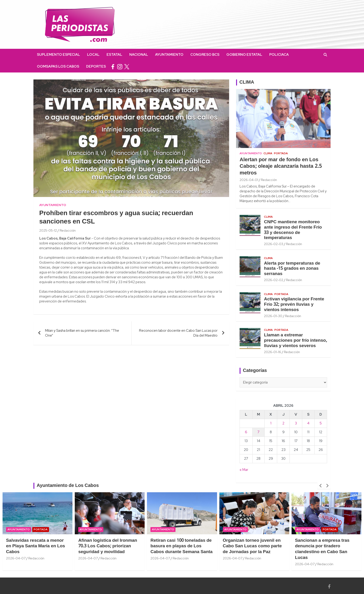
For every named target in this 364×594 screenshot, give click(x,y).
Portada (281, 153)
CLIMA (247, 82)
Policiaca (279, 55)
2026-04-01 (249, 180)
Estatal (114, 55)
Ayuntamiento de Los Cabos (68, 486)
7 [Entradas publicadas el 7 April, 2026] (258, 432)
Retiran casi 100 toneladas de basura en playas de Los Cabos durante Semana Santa (181, 546)
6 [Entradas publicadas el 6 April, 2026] (246, 432)
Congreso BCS (205, 55)
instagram (120, 67)
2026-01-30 (273, 316)
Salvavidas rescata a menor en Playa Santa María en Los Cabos (36, 546)
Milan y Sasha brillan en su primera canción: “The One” (82, 333)
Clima (268, 153)
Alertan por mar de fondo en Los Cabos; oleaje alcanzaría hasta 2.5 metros (281, 166)
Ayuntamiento (169, 55)
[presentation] (321, 486)
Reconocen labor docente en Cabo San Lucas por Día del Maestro (178, 333)
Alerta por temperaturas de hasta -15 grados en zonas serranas (292, 269)
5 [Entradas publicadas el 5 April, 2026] (321, 423)
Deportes (96, 66)
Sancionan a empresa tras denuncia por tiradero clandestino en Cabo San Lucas (322, 549)
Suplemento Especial (58, 55)
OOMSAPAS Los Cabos (58, 66)
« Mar (244, 470)
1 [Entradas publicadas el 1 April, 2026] (271, 423)
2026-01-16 (273, 352)
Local (93, 55)
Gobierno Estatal (244, 55)
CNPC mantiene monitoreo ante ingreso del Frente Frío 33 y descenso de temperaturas (293, 230)
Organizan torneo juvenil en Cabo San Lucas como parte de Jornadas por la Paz (252, 546)
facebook (113, 67)
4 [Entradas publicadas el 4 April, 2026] (308, 423)
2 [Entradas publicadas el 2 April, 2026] (283, 423)
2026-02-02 (274, 280)
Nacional (139, 55)
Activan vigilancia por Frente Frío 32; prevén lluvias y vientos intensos (294, 305)
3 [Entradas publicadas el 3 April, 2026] (296, 423)
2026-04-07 (16, 558)
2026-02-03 (274, 244)
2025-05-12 (48, 230)
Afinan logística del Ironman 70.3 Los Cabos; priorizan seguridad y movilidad (108, 546)
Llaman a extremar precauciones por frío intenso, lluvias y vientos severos (295, 341)
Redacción (68, 230)
